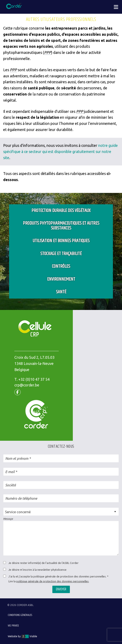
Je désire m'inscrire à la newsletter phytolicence (37, 570)
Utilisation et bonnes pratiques (61, 241)
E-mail (10, 472)
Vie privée (13, 626)
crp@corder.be (27, 385)
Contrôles (61, 266)
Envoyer (61, 589)
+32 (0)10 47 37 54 (34, 379)
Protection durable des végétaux (61, 211)
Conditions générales (20, 615)
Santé (61, 292)
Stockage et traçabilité (61, 254)
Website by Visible (22, 636)
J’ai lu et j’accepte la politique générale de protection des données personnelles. (57, 576)
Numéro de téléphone (21, 498)
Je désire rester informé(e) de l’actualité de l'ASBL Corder (43, 563)
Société (11, 485)
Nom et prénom (17, 458)
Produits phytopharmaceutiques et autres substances (61, 226)
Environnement (61, 279)
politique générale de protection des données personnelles (52, 581)
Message (8, 519)
